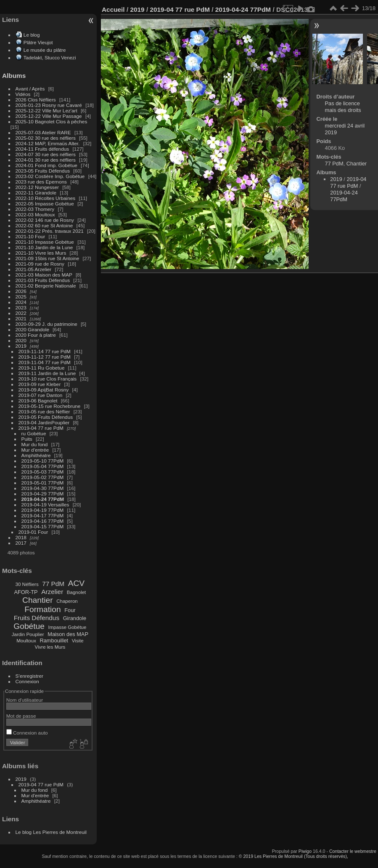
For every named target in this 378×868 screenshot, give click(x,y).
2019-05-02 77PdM (43, 477)
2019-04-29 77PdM (43, 494)
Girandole (75, 618)
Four (70, 610)
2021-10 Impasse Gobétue (45, 242)
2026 (21, 291)
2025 (21, 297)
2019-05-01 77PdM (43, 483)
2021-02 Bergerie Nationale (46, 286)
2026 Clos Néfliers (36, 100)
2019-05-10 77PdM (43, 461)
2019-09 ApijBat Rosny (44, 390)
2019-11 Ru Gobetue (42, 368)
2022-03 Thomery (35, 209)
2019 (21, 346)
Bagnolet (76, 592)
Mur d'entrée (35, 450)
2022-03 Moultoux (35, 214)
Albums (14, 76)
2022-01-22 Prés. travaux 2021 (50, 231)
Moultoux (26, 641)
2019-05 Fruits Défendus (46, 417)
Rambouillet (54, 640)
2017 (21, 543)
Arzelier (52, 592)
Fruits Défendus (37, 618)
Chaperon (67, 601)
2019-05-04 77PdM (43, 466)
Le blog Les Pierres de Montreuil (51, 832)
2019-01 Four (33, 532)
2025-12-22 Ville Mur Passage (49, 116)
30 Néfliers (27, 584)
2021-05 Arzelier (34, 269)
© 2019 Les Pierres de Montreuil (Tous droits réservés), (293, 856)
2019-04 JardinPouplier (44, 422)
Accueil (113, 9)
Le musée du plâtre (45, 50)
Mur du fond (35, 444)
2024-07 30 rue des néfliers (46, 154)
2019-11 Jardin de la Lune (47, 373)
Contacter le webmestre (353, 851)
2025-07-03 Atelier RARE (43, 132)
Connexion (27, 681)
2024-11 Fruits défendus (42, 149)
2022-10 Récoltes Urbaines (46, 198)
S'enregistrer (29, 676)
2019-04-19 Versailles (45, 505)
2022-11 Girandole (36, 193)
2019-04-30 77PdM (43, 488)
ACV (76, 583)
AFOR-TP (26, 592)
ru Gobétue (34, 433)
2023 (21, 308)
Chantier (38, 600)
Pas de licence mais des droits (343, 107)
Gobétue (29, 626)
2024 (21, 302)
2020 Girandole (32, 329)
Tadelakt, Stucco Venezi (50, 57)
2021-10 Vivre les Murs (41, 253)
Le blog (32, 35)
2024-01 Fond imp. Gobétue (46, 165)
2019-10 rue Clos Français (48, 379)
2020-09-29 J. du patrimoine (46, 324)
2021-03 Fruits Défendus (43, 280)
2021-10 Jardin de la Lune (44, 247)
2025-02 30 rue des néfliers (46, 138)
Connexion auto (27, 733)
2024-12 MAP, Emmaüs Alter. (48, 143)
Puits (27, 439)
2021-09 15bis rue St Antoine (48, 258)
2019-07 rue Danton (41, 395)
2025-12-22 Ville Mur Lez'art (46, 110)
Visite (78, 641)
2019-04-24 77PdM (43, 499)
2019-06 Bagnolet (38, 401)
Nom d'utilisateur (25, 700)
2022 (21, 313)
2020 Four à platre (36, 335)
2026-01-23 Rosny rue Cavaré (49, 105)
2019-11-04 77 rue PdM (45, 362)
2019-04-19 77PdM (43, 510)
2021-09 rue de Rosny (40, 264)
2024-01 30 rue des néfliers (46, 160)
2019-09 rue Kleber (40, 384)
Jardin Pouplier (28, 634)
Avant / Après (30, 89)
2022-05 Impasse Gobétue (45, 204)
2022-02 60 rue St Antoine (44, 225)
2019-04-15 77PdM (43, 526)
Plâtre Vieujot (38, 42)
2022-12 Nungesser (37, 187)
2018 (21, 537)
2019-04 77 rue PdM (41, 428)
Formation (42, 609)
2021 (21, 318)
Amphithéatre (36, 455)
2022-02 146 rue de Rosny (45, 220)
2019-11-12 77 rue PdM (45, 357)
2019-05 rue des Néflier (44, 411)
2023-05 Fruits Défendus (43, 171)
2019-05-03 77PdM (43, 472)
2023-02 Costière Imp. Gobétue (50, 176)
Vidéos (23, 94)
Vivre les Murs (50, 647)
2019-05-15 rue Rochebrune (50, 406)
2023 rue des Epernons (41, 182)
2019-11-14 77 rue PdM (45, 351)
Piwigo (305, 851)
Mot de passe (21, 716)
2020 (21, 340)
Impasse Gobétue (67, 627)
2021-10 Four (30, 236)
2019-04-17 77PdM (43, 515)
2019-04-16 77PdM (43, 521)
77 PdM (53, 584)
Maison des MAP (68, 634)
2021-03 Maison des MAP (44, 275)
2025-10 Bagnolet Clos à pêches (52, 121)
